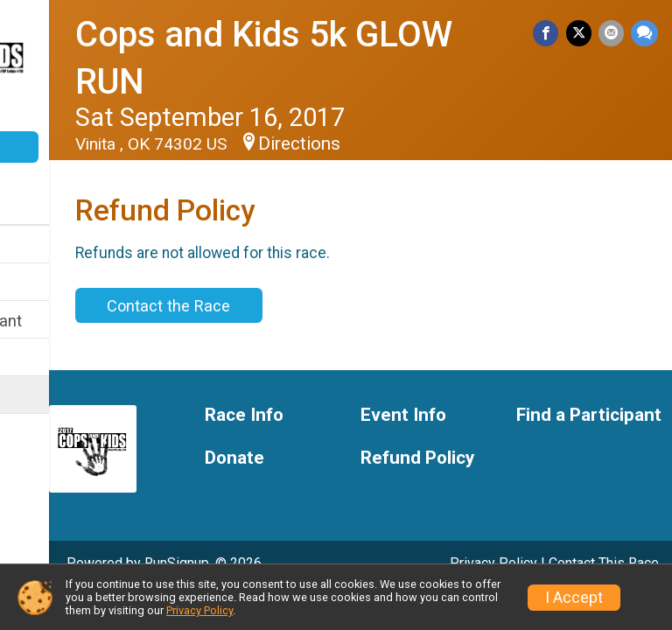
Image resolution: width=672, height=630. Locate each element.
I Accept (574, 598)
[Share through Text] (644, 35)
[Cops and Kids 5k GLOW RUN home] (83, 67)
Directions (416, 143)
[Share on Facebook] (552, 35)
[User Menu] (84, 192)
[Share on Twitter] (582, 35)
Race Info (49, 245)
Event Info (51, 283)
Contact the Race (286, 306)
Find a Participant (77, 321)
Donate (83, 147)
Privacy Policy (199, 610)
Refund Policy (64, 396)
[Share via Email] (613, 35)
